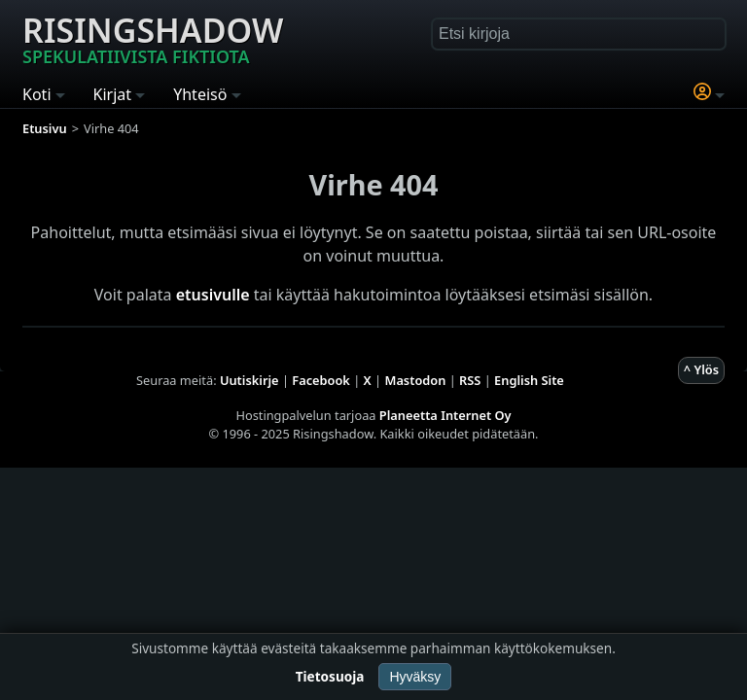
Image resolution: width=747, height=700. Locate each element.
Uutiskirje (249, 380)
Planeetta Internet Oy (445, 415)
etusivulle (213, 295)
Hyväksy (415, 677)
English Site (529, 380)
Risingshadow (153, 38)
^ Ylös (701, 369)
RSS (470, 380)
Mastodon (416, 380)
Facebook (321, 380)
